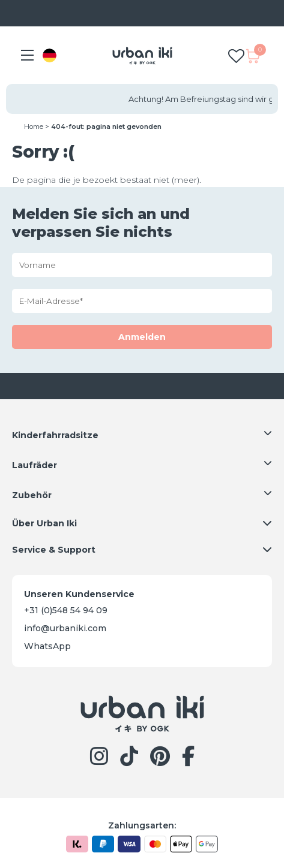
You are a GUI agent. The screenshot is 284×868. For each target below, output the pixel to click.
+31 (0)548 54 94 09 (66, 610)
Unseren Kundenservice (79, 594)
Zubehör (32, 495)
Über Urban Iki (44, 523)
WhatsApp (47, 646)
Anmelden (142, 337)
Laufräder (35, 465)
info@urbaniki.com (65, 628)
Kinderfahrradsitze (55, 435)
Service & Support (54, 550)
